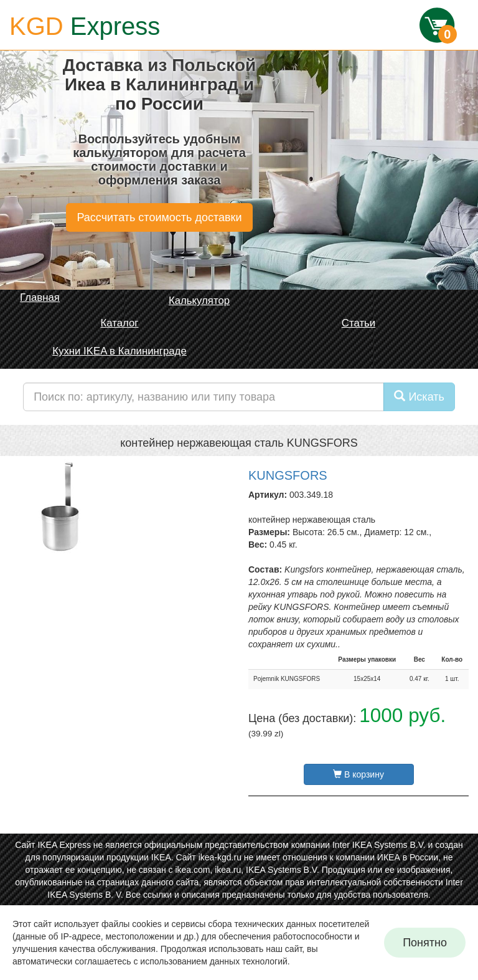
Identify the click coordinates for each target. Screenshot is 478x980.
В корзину (358, 774)
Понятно (425, 943)
